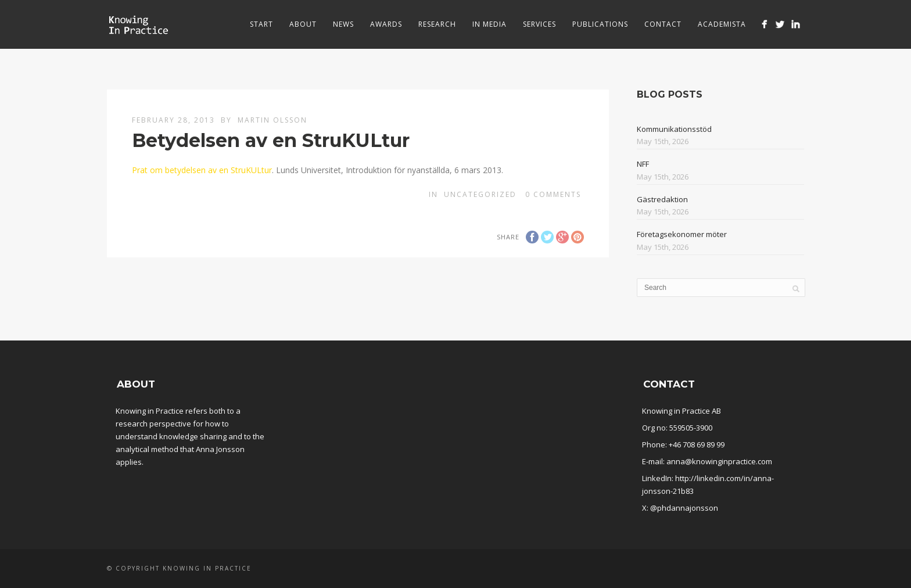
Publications (600, 24)
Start (261, 24)
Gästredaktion (662, 199)
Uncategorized (480, 194)
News (343, 24)
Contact (663, 24)
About (303, 24)
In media (489, 24)
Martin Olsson (272, 120)
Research (437, 24)
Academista (722, 24)
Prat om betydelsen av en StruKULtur (202, 170)
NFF (643, 164)
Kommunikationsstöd (674, 129)
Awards (386, 24)
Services (539, 24)
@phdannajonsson (684, 508)
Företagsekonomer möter (682, 234)
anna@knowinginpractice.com (719, 461)
